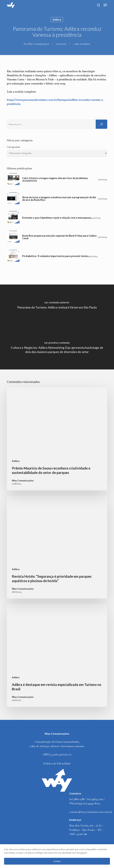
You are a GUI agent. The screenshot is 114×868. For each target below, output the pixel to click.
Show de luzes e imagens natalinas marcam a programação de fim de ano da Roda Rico (59, 199)
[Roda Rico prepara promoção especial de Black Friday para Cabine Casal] (13, 237)
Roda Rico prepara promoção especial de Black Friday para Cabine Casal (59, 237)
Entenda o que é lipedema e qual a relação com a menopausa (57, 218)
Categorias (13, 147)
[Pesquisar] (101, 124)
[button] (105, 5)
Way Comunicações (39, 44)
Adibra (57, 19)
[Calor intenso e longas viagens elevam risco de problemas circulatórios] (13, 179)
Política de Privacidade (57, 763)
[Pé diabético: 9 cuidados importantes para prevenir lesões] (13, 256)
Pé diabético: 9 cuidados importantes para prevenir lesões (55, 256)
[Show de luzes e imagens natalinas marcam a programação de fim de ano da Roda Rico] (13, 199)
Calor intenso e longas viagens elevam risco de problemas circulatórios (55, 179)
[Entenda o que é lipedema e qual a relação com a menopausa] (13, 218)
